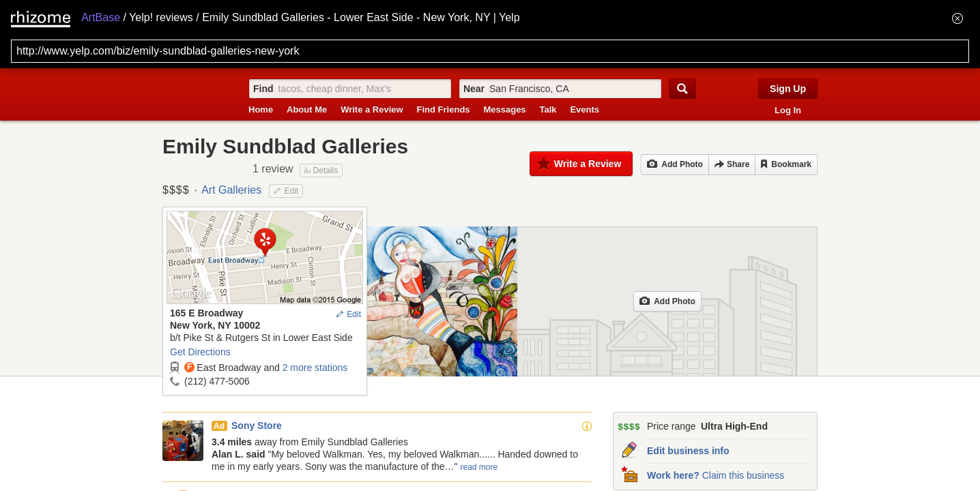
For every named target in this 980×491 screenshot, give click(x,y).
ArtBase (101, 17)
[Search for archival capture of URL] (490, 51)
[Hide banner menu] (957, 18)
